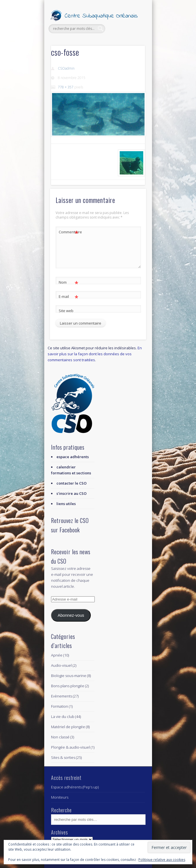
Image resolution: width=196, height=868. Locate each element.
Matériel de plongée (68, 727)
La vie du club (63, 717)
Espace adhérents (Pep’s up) (75, 787)
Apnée (57, 655)
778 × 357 (66, 87)
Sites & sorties (63, 757)
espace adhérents (73, 457)
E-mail (69, 297)
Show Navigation (131, 51)
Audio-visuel (61, 665)
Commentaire (69, 232)
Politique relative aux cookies (162, 860)
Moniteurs (60, 797)
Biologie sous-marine (69, 676)
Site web (66, 311)
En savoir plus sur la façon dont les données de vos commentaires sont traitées (95, 354)
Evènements (62, 696)
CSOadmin (66, 68)
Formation (60, 706)
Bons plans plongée (68, 686)
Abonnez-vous (71, 615)
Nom (69, 282)
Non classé (60, 737)
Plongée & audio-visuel (70, 747)
